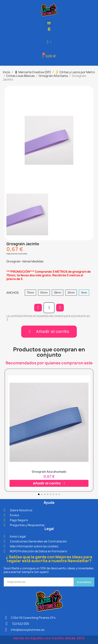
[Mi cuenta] (49, 42)
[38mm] (58, 293)
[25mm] (71, 293)
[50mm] (44, 293)
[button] (49, 29)
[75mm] (30, 293)
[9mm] (84, 293)
